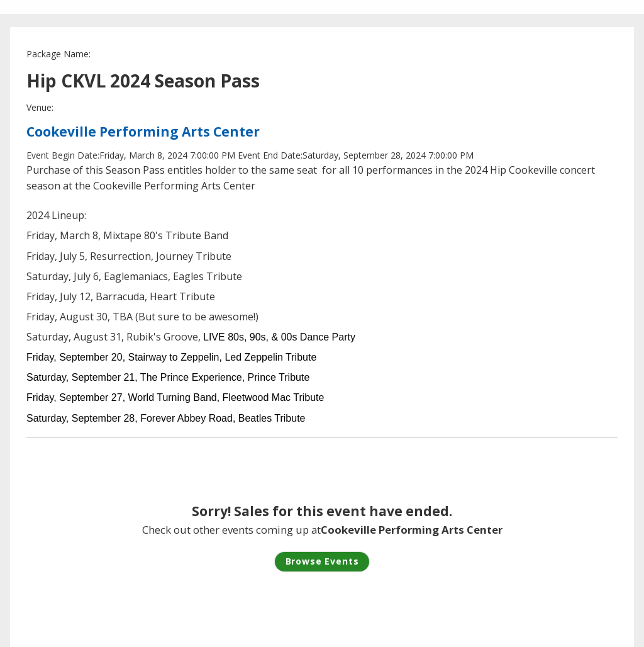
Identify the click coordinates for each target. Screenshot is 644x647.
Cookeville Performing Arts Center (143, 132)
